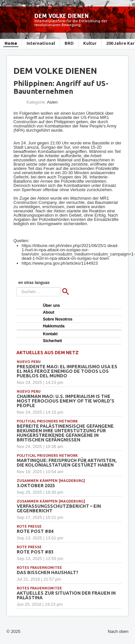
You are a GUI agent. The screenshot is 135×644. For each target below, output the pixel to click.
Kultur (90, 43)
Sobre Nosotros (58, 319)
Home (11, 43)
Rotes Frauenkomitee (39, 568)
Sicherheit (52, 341)
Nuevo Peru (29, 362)
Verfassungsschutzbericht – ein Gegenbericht (59, 508)
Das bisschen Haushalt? (48, 572)
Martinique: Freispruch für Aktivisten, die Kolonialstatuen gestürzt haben (67, 463)
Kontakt (50, 334)
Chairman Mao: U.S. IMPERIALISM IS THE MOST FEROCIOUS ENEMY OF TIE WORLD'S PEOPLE (66, 401)
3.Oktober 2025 (36, 486)
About (49, 312)
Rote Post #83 (35, 552)
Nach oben (118, 631)
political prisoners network (47, 421)
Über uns (51, 305)
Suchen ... (17, 287)
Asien (52, 102)
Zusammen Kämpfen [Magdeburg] (51, 481)
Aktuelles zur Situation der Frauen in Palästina (66, 595)
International (41, 43)
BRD (69, 43)
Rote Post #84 (35, 531)
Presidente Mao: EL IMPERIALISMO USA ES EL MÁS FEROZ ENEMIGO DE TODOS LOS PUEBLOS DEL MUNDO (67, 371)
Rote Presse (29, 526)
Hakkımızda (54, 326)
